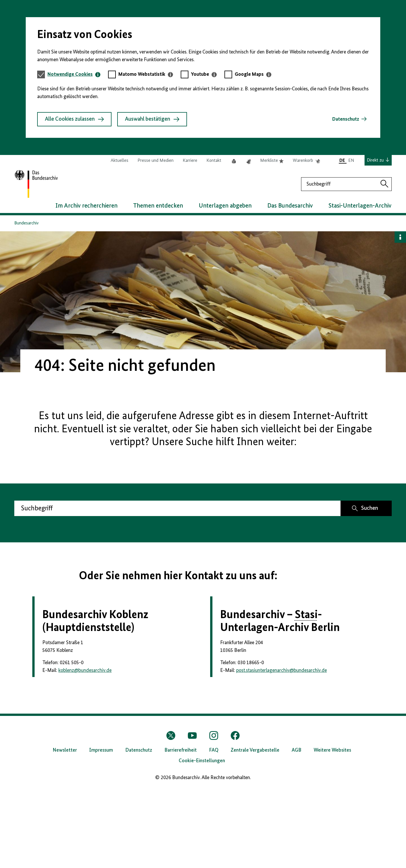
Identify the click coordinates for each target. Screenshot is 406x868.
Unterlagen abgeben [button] (225, 206)
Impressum (101, 829)
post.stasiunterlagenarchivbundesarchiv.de (281, 749)
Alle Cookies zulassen (74, 119)
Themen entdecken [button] (158, 206)
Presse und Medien (156, 161)
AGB (296, 829)
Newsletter (65, 829)
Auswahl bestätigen (152, 119)
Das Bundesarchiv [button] (290, 206)
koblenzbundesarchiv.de (85, 749)
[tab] (74, 74)
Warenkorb (306, 161)
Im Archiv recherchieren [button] (86, 206)
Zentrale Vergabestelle (255, 829)
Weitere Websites (332, 829)
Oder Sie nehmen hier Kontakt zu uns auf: (178, 576)
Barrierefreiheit (181, 829)
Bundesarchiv (26, 223)
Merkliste (272, 161)
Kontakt (214, 161)
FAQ (214, 829)
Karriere (190, 161)
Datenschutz (346, 119)
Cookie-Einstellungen (202, 839)
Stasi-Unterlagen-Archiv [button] (360, 206)
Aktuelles (120, 161)
